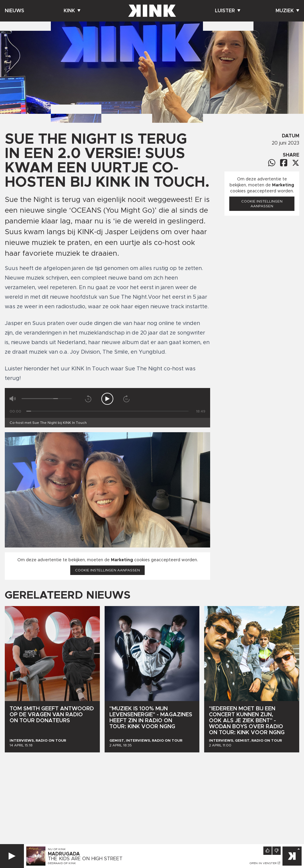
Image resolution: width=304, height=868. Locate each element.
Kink (72, 11)
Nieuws (14, 11)
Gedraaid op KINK (62, 863)
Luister (228, 11)
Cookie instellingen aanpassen (107, 570)
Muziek (287, 11)
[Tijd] (107, 411)
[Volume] (47, 399)
